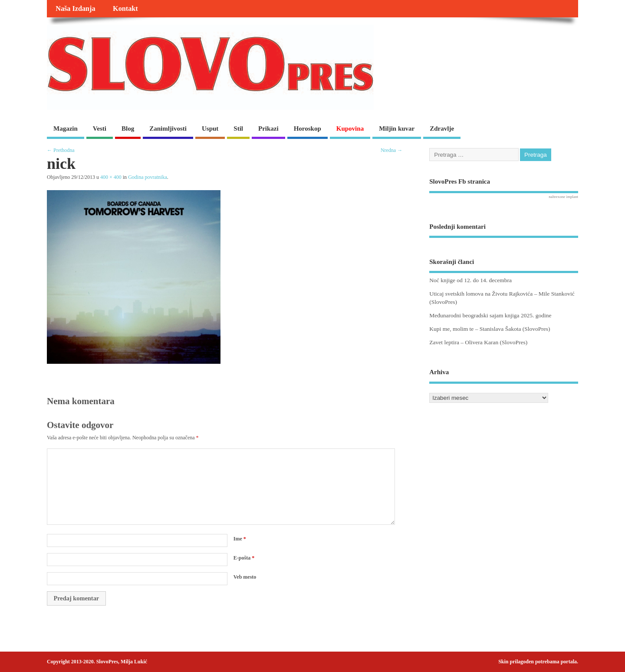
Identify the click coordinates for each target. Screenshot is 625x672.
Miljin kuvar (397, 128)
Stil (238, 128)
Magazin (66, 128)
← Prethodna (61, 150)
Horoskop (308, 128)
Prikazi (268, 128)
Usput (210, 128)
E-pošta (244, 558)
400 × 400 (111, 177)
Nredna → (391, 150)
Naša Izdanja (75, 9)
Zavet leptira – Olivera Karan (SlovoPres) (478, 342)
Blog (128, 128)
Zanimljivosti (168, 128)
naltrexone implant (563, 197)
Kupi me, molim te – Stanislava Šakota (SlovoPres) (490, 329)
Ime (240, 539)
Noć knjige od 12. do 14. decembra (470, 280)
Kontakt (125, 9)
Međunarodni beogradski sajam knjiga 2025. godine (490, 315)
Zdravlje (442, 128)
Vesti (100, 128)
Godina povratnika (148, 177)
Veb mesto (245, 577)
